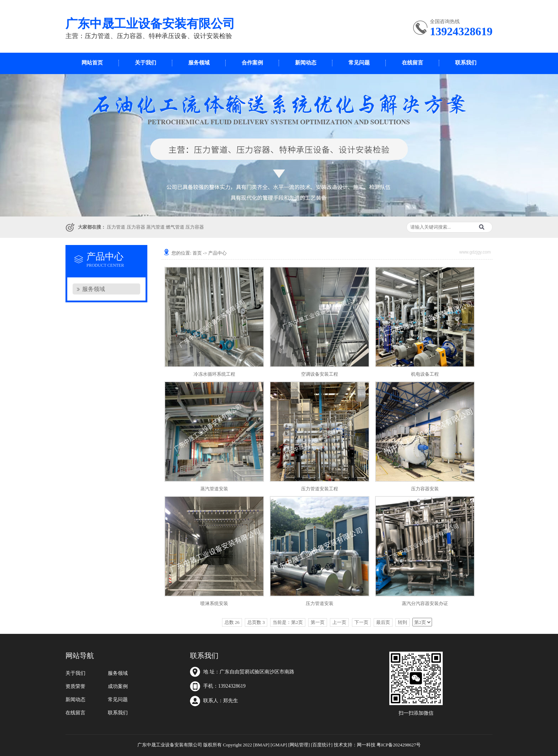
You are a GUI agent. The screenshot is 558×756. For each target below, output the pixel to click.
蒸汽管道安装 (214, 489)
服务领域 (199, 63)
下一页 (361, 622)
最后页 (383, 622)
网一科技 (366, 745)
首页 (197, 253)
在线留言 (412, 63)
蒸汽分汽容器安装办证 (425, 603)
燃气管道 (175, 227)
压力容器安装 (425, 489)
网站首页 (92, 63)
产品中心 (217, 253)
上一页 (339, 622)
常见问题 (359, 63)
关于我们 (146, 63)
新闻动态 (306, 63)
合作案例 (252, 63)
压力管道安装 (320, 603)
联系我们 (466, 63)
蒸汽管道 (156, 227)
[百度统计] (322, 745)
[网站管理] (299, 745)
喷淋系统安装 (214, 603)
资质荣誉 (75, 686)
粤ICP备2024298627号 (399, 745)
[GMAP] (279, 745)
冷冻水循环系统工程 (214, 374)
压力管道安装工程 (320, 489)
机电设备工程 (425, 374)
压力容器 (136, 227)
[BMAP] (262, 745)
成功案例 (118, 686)
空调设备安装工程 (320, 374)
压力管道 (116, 227)
